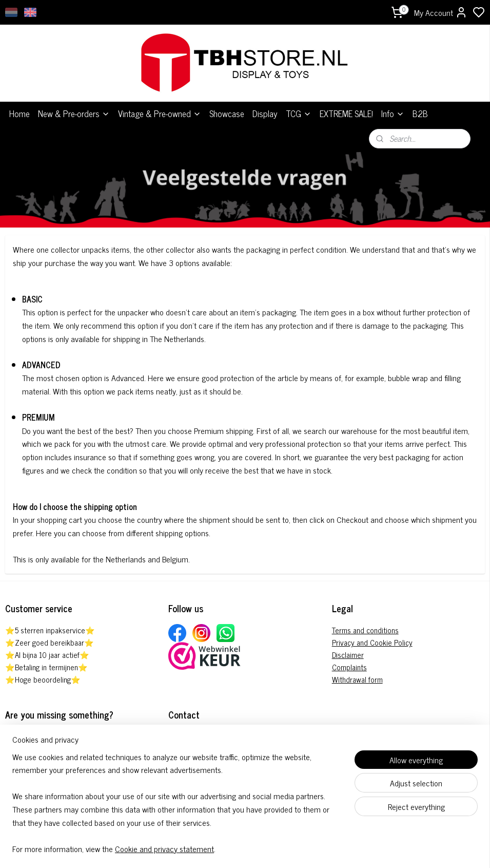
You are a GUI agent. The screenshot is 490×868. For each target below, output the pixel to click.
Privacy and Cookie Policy (372, 632)
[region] (177, 809)
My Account (441, 12)
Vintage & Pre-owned (160, 104)
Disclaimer (348, 644)
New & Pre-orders (74, 104)
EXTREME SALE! (346, 104)
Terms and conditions (365, 620)
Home (19, 104)
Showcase (227, 104)
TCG (299, 104)
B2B (420, 104)
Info (393, 104)
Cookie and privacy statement (164, 848)
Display (265, 104)
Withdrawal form (357, 669)
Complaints (349, 657)
